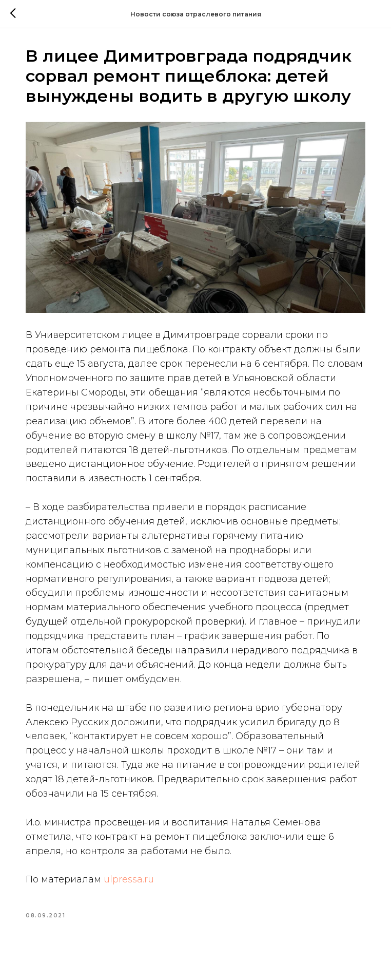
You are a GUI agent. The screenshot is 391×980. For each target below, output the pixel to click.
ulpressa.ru (134, 891)
